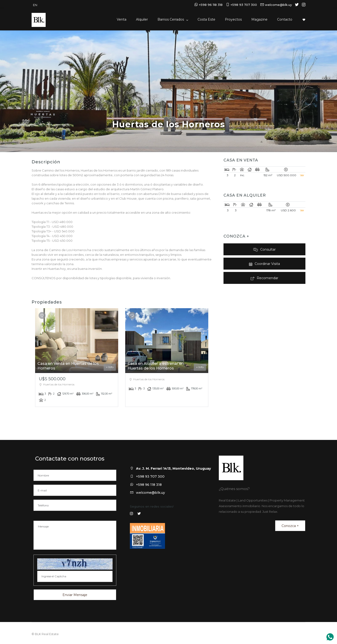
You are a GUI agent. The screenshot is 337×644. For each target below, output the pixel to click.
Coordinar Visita (264, 264)
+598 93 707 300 (150, 476)
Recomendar (265, 278)
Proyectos (233, 19)
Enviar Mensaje (75, 595)
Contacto (285, 19)
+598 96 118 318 (149, 485)
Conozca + (290, 526)
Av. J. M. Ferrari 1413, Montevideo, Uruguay (173, 468)
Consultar (264, 249)
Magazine (259, 19)
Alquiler (142, 19)
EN (35, 5)
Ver (302, 175)
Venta (122, 19)
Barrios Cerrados (171, 19)
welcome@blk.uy (150, 493)
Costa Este (206, 19)
